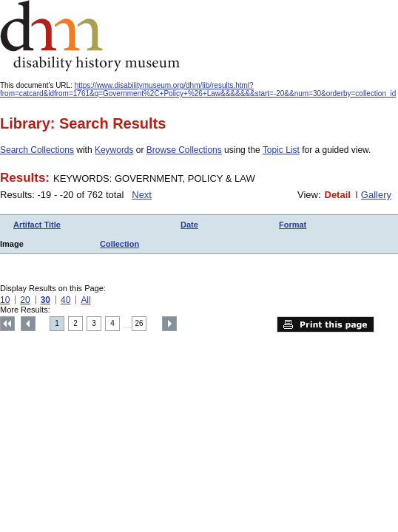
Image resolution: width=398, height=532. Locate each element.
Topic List (281, 150)
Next (142, 195)
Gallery (376, 195)
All (85, 300)
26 (139, 323)
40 (65, 300)
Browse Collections (184, 150)
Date (189, 225)
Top (7, 324)
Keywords (114, 150)
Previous (28, 324)
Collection (119, 244)
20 (25, 300)
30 (45, 300)
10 (5, 300)
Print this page (326, 324)
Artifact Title (37, 225)
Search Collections (37, 150)
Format (293, 225)
